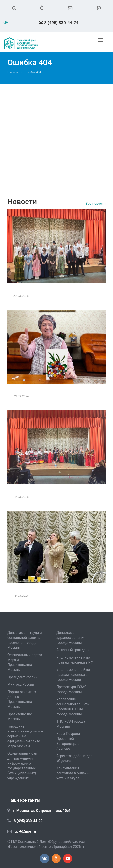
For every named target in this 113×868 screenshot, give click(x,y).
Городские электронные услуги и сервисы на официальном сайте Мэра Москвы (25, 736)
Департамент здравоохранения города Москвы (71, 638)
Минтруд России (21, 684)
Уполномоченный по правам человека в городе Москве (73, 675)
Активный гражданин (74, 650)
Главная (13, 72)
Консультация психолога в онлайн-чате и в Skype (73, 773)
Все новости (96, 204)
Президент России (22, 677)
